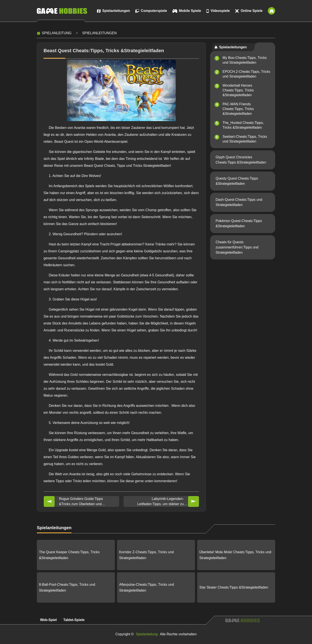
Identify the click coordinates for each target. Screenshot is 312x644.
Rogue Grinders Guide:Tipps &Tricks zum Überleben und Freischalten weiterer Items (81, 502)
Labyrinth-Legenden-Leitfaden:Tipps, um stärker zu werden (160, 502)
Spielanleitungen (99, 33)
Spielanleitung (57, 33)
